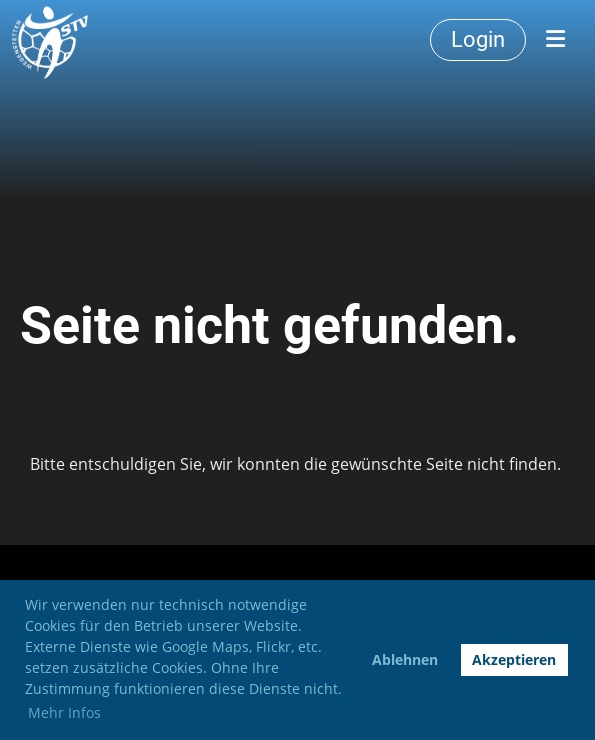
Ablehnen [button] (405, 659)
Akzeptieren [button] (514, 659)
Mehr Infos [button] (64, 712)
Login (478, 39)
